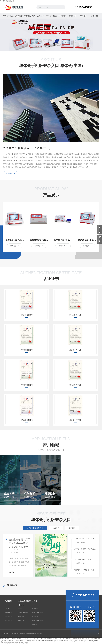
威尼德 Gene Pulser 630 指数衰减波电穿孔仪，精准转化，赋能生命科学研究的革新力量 (87, 240)
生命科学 (9, 494)
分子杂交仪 (8, 617)
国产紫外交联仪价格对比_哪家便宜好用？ (85, 560)
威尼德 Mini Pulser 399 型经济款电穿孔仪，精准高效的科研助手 (63, 240)
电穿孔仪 (8, 609)
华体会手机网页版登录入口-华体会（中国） (45, 641)
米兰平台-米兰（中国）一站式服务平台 (75, 639)
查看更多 (15, 246)
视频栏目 (94, 16)
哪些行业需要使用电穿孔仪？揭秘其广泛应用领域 (85, 549)
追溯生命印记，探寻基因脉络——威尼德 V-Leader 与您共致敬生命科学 (19, 544)
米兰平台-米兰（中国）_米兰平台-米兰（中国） (74, 641)
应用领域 (83, 16)
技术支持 (21, 621)
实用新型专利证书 (75, 315)
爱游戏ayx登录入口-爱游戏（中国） (11, 639)
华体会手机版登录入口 (7, 1)
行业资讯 (21, 617)
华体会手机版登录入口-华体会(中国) (51, 17)
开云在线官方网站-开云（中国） (22, 641)
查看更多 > (11, 174)
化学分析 (30, 494)
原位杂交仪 (8, 621)
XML (98, 634)
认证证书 (40, 16)
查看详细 (13, 572)
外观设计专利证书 (27, 315)
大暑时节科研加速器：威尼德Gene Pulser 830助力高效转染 (85, 570)
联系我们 (62, 16)
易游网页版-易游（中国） (55, 639)
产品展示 (19, 16)
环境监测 (50, 494)
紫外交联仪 (8, 613)
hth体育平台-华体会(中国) (20, 643)
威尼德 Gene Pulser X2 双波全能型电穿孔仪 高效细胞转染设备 (39, 240)
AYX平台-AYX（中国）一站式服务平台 (35, 639)
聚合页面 (73, 16)
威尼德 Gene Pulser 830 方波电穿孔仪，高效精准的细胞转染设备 (15, 240)
